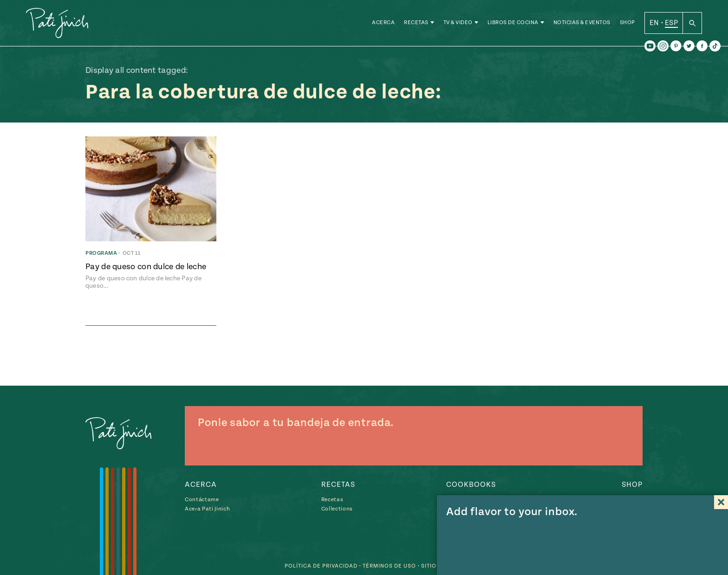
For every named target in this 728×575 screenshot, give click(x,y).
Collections (337, 509)
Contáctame (202, 500)
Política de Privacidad (321, 566)
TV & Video (458, 23)
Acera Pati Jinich (207, 509)
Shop (627, 23)
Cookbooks (471, 485)
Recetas (416, 23)
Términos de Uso (389, 566)
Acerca (383, 23)
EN (654, 23)
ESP (671, 23)
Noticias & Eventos (582, 23)
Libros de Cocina (513, 23)
